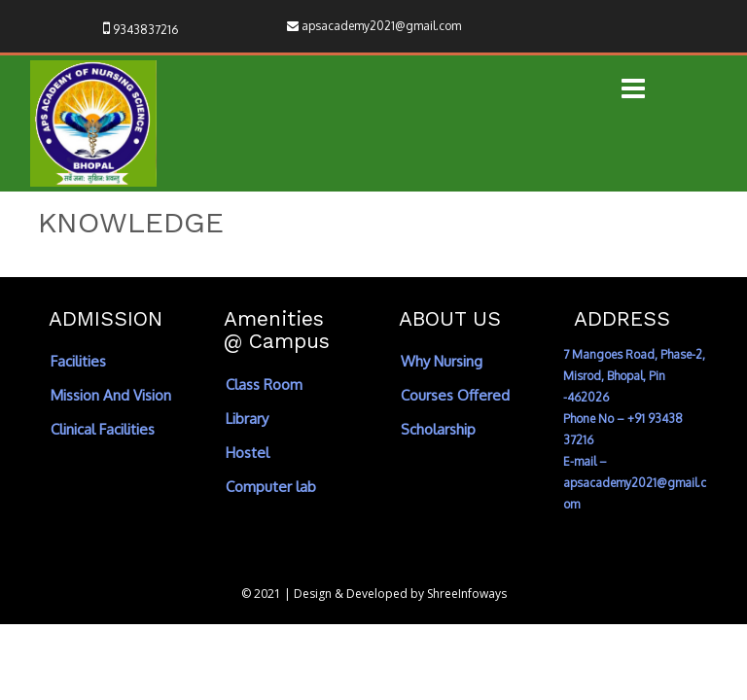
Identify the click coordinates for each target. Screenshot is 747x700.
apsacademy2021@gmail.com (381, 26)
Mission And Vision (111, 395)
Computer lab (271, 487)
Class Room (264, 385)
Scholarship (438, 429)
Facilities (78, 361)
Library (247, 419)
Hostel (248, 453)
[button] (633, 90)
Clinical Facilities (103, 429)
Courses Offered (455, 395)
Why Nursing (442, 361)
